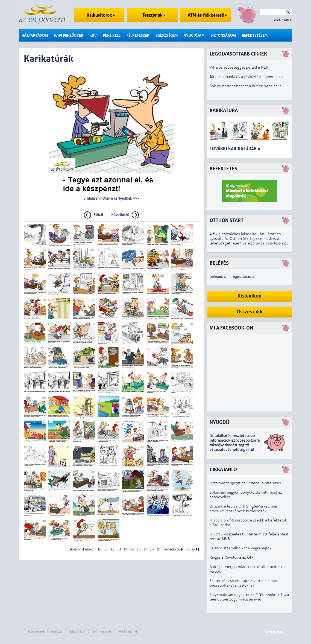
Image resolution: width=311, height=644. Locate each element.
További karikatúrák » (235, 149)
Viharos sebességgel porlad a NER (239, 67)
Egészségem (167, 35)
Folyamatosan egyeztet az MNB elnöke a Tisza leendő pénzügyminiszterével (249, 597)
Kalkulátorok (101, 15)
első (77, 549)
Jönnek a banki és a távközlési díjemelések (247, 77)
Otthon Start (227, 221)
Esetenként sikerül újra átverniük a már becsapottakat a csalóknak (243, 583)
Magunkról (78, 631)
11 (106, 549)
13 (119, 549)
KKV (93, 35)
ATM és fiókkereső (207, 15)
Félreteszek (138, 35)
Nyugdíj (219, 422)
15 (132, 549)
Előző (98, 215)
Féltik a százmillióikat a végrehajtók (240, 548)
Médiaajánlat (128, 631)
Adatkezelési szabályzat (45, 631)
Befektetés (223, 169)
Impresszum (102, 631)
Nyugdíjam (194, 35)
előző (89, 549)
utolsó (190, 549)
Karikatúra (224, 111)
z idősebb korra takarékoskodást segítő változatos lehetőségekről (235, 445)
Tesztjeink (154, 15)
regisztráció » (243, 276)
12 (112, 549)
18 (152, 549)
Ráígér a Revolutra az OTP (232, 557)
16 (139, 549)
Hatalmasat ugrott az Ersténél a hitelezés (245, 483)
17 (145, 549)
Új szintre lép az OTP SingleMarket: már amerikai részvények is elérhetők (243, 509)
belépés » (218, 276)
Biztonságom (223, 35)
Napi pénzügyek (69, 35)
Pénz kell (112, 35)
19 (158, 549)
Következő (120, 215)
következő (172, 549)
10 (99, 549)
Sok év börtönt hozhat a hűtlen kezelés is (245, 86)
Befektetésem (255, 35)
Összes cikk (250, 312)
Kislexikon (250, 296)
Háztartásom (35, 35)
